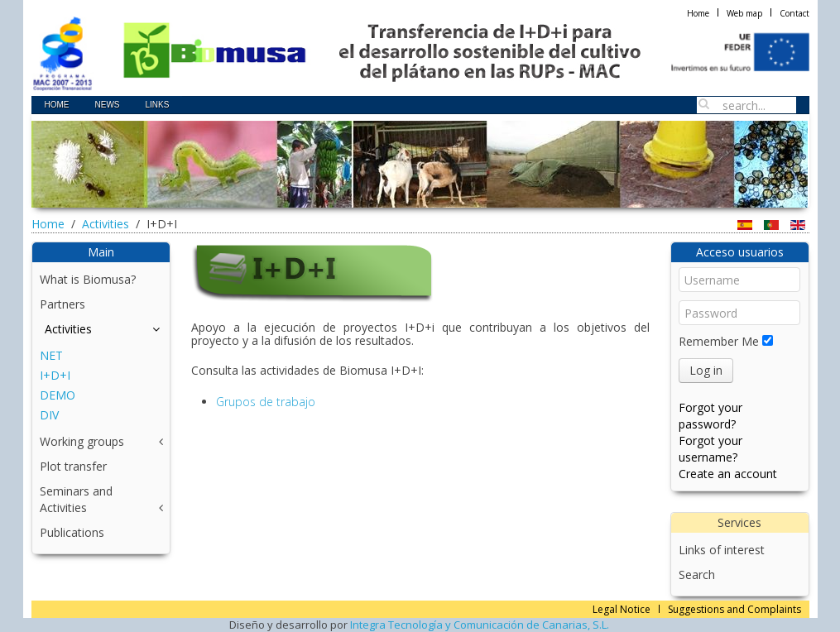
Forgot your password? (710, 416)
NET (51, 355)
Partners (62, 304)
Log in (706, 370)
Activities (106, 224)
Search (697, 575)
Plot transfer (73, 466)
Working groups (82, 441)
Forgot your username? (710, 449)
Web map (744, 13)
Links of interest (722, 550)
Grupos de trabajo (266, 402)
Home (698, 13)
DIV (49, 415)
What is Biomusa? (88, 279)
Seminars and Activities (76, 499)
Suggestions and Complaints (734, 609)
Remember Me (719, 341)
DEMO (58, 395)
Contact (794, 13)
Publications (72, 532)
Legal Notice (622, 609)
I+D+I (55, 375)
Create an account (728, 474)
